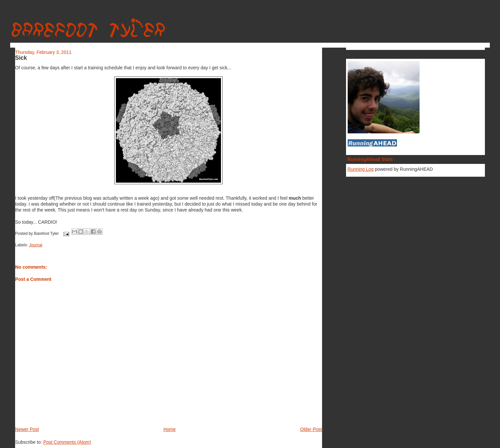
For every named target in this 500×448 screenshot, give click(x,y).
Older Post (311, 429)
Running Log (361, 169)
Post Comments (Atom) (67, 442)
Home (170, 429)
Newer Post (27, 429)
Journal (36, 245)
